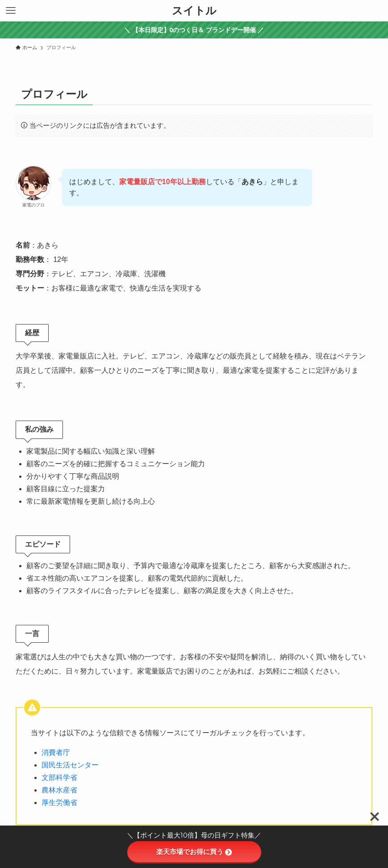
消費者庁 (56, 752)
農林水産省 (59, 790)
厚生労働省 (59, 803)
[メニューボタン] (11, 11)
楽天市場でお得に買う (194, 852)
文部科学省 (59, 777)
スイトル (194, 11)
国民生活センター (70, 765)
